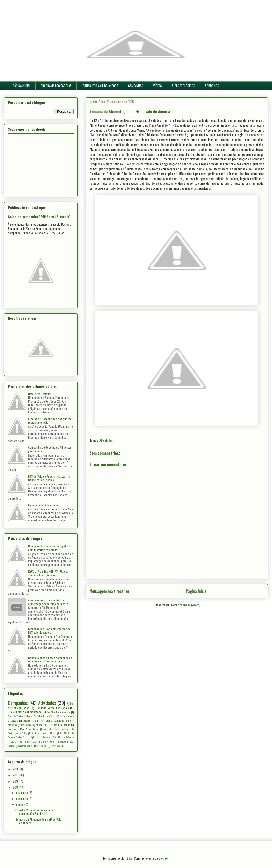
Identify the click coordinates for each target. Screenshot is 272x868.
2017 (16, 775)
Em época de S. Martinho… (44, 505)
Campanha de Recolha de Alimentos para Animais (50, 449)
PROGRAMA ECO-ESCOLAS (56, 86)
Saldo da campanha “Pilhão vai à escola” (39, 217)
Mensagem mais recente (109, 591)
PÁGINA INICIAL (22, 86)
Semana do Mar (16, 729)
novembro (22, 799)
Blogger (164, 858)
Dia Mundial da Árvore (64, 737)
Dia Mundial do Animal (59, 712)
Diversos (62, 742)
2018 (16, 769)
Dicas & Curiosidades (19, 716)
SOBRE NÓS (212, 86)
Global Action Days (25, 746)
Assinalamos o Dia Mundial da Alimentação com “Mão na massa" (49, 602)
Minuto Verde (43, 746)
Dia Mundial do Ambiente (51, 720)
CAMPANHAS (136, 86)
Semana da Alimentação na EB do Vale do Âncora (38, 821)
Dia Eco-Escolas (50, 729)
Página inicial (197, 591)
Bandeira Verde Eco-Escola (52, 708)
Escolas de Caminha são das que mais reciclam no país (51, 420)
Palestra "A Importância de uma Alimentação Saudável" (34, 812)
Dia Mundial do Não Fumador (24, 742)
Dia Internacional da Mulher (44, 733)
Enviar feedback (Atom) (185, 605)
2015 (16, 787)
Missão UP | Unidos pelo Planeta (53, 725)
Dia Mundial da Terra (45, 716)
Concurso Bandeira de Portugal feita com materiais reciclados (50, 548)
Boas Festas (34, 729)
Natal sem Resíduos (40, 394)
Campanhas (18, 703)
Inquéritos (26, 725)
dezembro (22, 793)
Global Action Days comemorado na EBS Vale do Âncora (49, 630)
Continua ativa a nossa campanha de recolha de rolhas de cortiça (50, 659)
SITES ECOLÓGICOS (183, 86)
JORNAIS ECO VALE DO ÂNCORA (100, 86)
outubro (21, 804)
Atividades (106, 440)
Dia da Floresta (47, 742)
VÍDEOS (158, 86)
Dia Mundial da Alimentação (25, 712)
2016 (16, 781)
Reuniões (56, 746)
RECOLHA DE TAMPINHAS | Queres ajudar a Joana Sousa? (48, 573)
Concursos (28, 720)
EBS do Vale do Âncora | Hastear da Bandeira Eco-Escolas (49, 478)
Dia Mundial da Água (42, 737)
